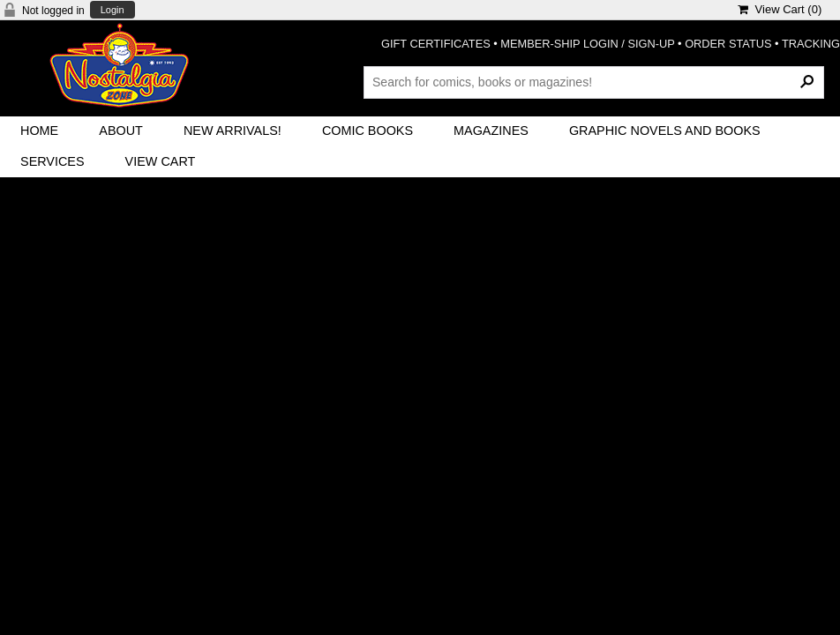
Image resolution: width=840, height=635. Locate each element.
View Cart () (780, 9)
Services (52, 161)
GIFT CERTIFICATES (436, 44)
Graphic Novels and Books (665, 131)
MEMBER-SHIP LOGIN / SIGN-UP (587, 44)
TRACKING (811, 44)
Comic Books (367, 131)
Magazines (491, 131)
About (121, 131)
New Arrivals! (232, 131)
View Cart (161, 161)
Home (39, 131)
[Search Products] (594, 82)
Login (112, 10)
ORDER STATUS (728, 44)
